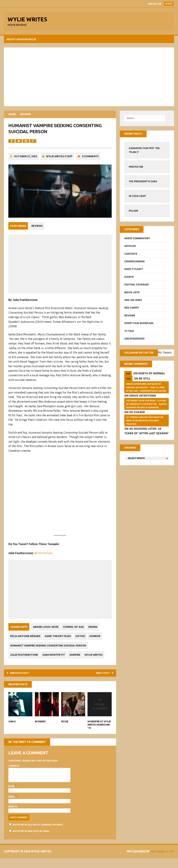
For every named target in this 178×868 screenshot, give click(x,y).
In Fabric (41, 729)
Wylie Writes (97, 661)
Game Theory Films (59, 642)
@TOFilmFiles (44, 559)
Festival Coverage (136, 287)
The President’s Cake (143, 183)
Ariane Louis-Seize (46, 633)
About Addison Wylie (22, 41)
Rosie (65, 729)
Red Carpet (131, 310)
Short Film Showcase (139, 325)
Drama (95, 633)
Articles (130, 248)
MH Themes (154, 861)
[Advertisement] (89, 78)
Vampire (77, 661)
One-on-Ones (133, 302)
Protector (155, 4)
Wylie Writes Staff (60, 163)
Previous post (20, 679)
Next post (103, 679)
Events (129, 279)
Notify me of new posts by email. (32, 841)
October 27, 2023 (26, 163)
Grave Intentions (142, 404)
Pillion (133, 213)
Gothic (83, 642)
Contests (131, 256)
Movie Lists (132, 295)
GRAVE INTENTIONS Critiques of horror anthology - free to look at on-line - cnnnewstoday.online (146, 395)
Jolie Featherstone (25, 661)
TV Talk (129, 333)
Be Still (145, 387)
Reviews (38, 232)
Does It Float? (134, 272)
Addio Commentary (137, 241)
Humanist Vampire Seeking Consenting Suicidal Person (49, 651)
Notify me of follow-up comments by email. (39, 835)
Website (13, 816)
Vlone (169, 861)
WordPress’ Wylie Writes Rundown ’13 (99, 732)
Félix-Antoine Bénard (26, 642)
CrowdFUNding (134, 264)
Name (12, 796)
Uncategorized (134, 341)
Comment (14, 773)
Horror (98, 642)
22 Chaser (137, 424)
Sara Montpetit (55, 661)
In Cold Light (137, 198)
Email (12, 807)
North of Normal (152, 381)
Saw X (13, 729)
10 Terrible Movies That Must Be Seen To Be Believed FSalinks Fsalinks (144, 432)
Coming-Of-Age (75, 633)
